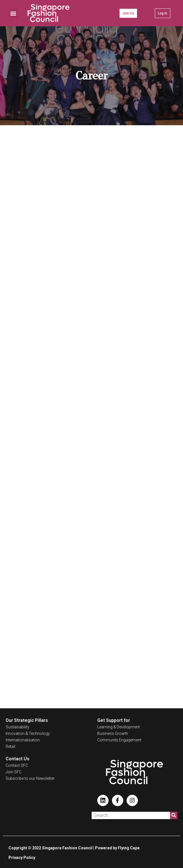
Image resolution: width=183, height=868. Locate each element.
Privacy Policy (22, 858)
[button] (13, 13)
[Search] (174, 815)
